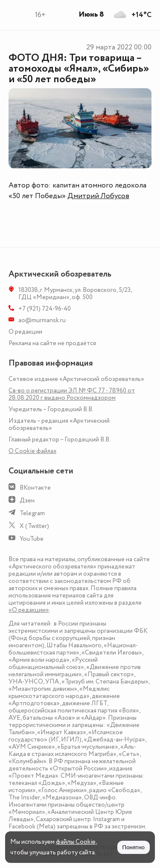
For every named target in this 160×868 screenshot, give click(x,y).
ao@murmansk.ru (42, 320)
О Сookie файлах (32, 451)
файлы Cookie (76, 842)
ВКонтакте (35, 488)
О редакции (25, 332)
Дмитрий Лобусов (98, 196)
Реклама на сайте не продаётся (52, 343)
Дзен (27, 500)
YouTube (32, 539)
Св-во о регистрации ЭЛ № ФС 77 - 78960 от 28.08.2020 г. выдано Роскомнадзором (72, 394)
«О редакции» (29, 610)
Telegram (32, 513)
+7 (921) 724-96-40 (45, 309)
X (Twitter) (34, 526)
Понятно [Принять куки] (134, 847)
